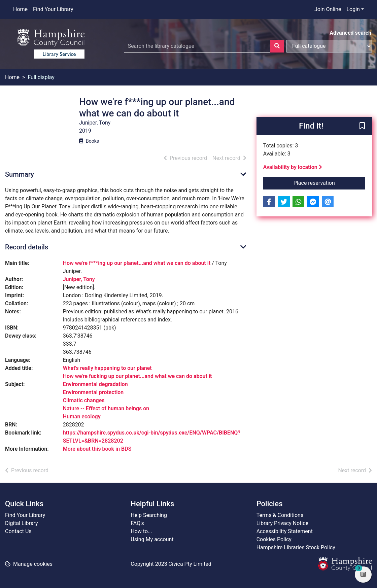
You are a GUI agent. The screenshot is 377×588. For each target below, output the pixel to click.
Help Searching (149, 515)
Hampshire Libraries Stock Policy (296, 547)
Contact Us (18, 531)
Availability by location (293, 167)
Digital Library (22, 523)
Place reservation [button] (329, 182)
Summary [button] (20, 174)
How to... (141, 531)
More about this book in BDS (97, 449)
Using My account (152, 539)
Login (353, 9)
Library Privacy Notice (283, 523)
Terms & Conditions (280, 515)
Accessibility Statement (285, 531)
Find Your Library (53, 9)
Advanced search (350, 33)
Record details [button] (27, 247)
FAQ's (137, 523)
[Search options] (329, 46)
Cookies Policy (274, 539)
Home (20, 9)
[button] (362, 127)
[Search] (277, 46)
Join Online (328, 9)
